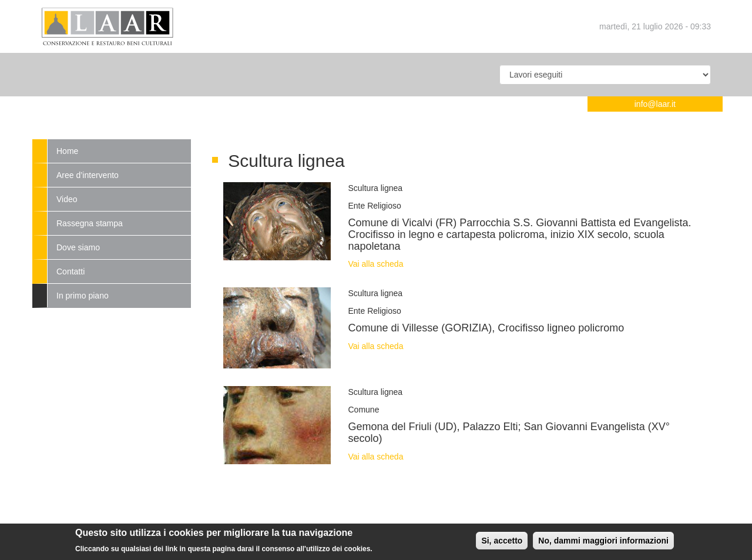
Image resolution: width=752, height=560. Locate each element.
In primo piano (83, 296)
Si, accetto (502, 544)
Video (67, 199)
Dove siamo (78, 247)
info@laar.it (655, 104)
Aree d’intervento (88, 175)
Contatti (70, 271)
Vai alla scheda (376, 264)
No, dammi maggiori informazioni (603, 544)
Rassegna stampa (90, 223)
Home (67, 151)
